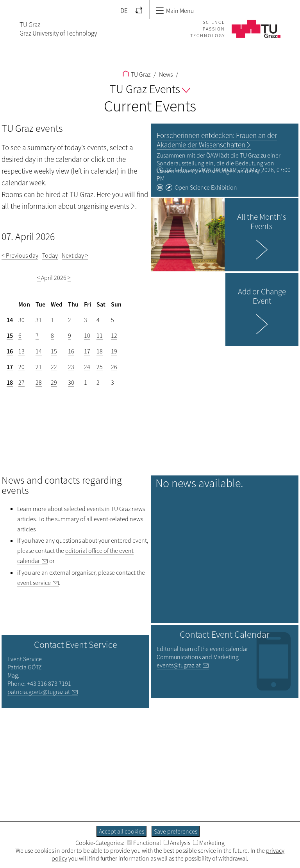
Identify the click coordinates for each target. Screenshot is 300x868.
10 (87, 335)
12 (114, 335)
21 (39, 367)
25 (100, 367)
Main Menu (175, 11)
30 (71, 382)
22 (54, 367)
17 (87, 351)
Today (50, 255)
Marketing (209, 843)
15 (10, 335)
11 (100, 335)
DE (124, 11)
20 (21, 367)
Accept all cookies (121, 831)
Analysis (177, 843)
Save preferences (176, 831)
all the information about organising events (65, 206)
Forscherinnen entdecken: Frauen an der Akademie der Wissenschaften (217, 140)
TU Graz (137, 74)
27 (21, 382)
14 (10, 320)
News (165, 74)
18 (100, 351)
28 (39, 382)
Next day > (75, 255)
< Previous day (20, 255)
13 (21, 351)
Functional (144, 843)
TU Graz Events (150, 89)
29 (54, 382)
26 (114, 367)
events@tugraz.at (179, 665)
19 (114, 351)
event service (34, 583)
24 (87, 367)
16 (10, 351)
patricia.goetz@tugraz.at (39, 692)
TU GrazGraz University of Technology (58, 29)
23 (71, 367)
